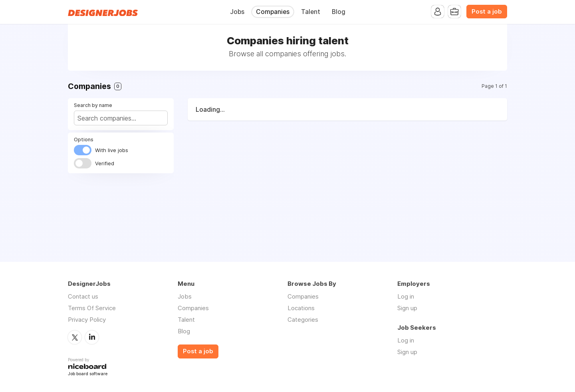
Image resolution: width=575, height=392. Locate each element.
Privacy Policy (87, 320)
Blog (339, 12)
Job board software (88, 374)
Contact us (83, 296)
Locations (301, 308)
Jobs (237, 12)
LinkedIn (92, 337)
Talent (311, 12)
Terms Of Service (92, 308)
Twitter (75, 337)
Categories (303, 320)
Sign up (407, 308)
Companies (273, 12)
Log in (406, 296)
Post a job (487, 12)
